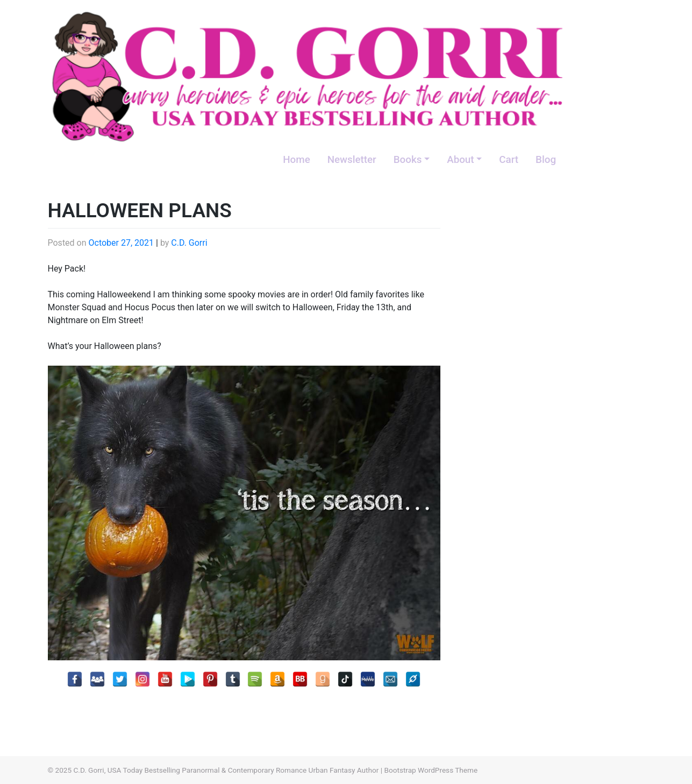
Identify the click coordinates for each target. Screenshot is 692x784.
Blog (546, 160)
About (460, 160)
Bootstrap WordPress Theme (431, 770)
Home (296, 160)
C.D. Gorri (189, 243)
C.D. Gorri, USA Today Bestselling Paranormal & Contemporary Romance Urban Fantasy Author (226, 770)
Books (408, 160)
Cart (509, 160)
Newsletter (352, 160)
